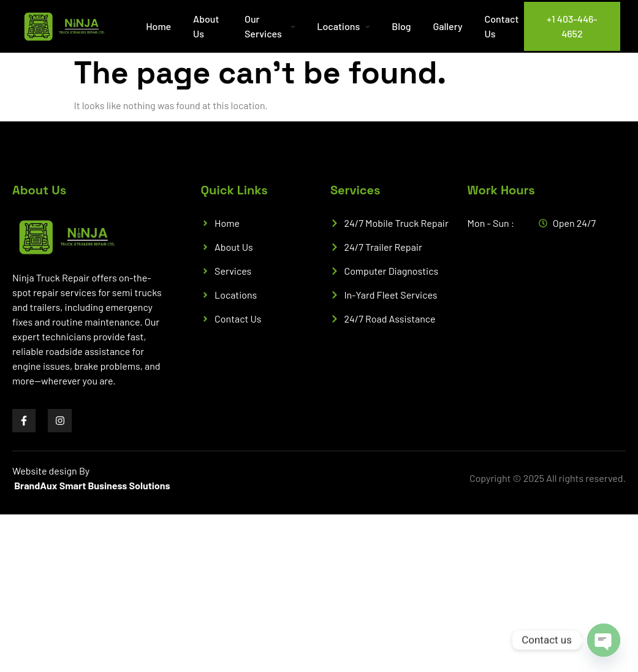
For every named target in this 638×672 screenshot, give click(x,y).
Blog (401, 26)
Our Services (270, 26)
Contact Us (501, 26)
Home (158, 26)
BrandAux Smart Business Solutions (92, 485)
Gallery (448, 26)
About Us (206, 26)
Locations (343, 26)
